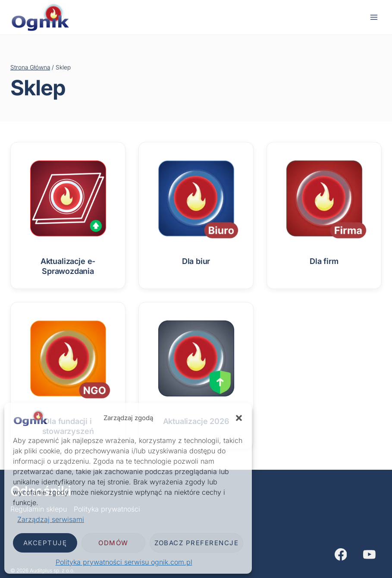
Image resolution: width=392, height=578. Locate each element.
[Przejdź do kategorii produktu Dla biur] (196, 210)
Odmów (113, 543)
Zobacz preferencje (196, 543)
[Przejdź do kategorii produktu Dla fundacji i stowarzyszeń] (68, 375)
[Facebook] (341, 555)
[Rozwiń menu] (374, 17)
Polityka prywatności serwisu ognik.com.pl (124, 562)
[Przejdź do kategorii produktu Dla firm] (324, 210)
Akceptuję (45, 543)
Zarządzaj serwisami (51, 519)
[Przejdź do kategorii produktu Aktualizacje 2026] (196, 370)
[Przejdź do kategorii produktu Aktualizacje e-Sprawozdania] (68, 215)
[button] (239, 418)
